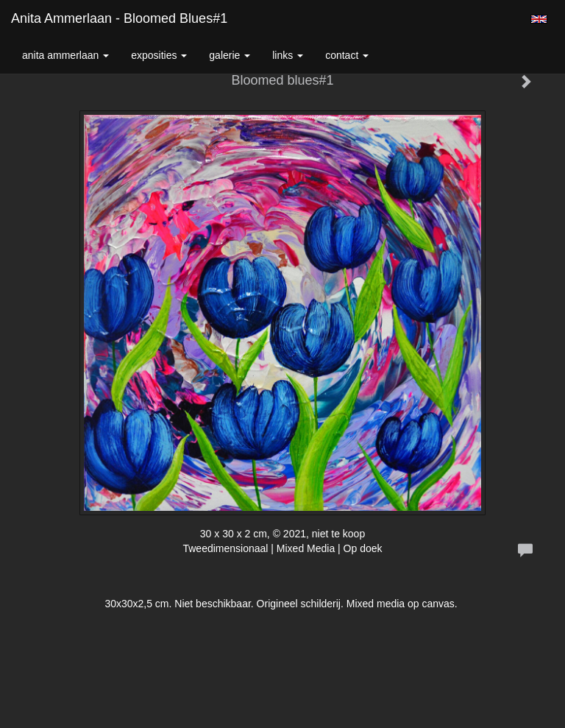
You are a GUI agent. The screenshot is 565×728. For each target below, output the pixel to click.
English (539, 19)
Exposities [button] (159, 55)
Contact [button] (347, 55)
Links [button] (288, 55)
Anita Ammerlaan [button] (65, 55)
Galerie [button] (230, 55)
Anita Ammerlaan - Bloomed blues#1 (119, 18)
